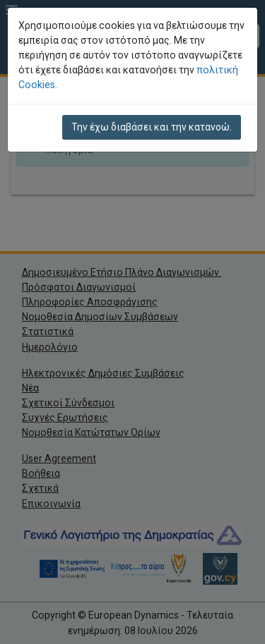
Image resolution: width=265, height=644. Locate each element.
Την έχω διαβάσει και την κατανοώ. (152, 127)
